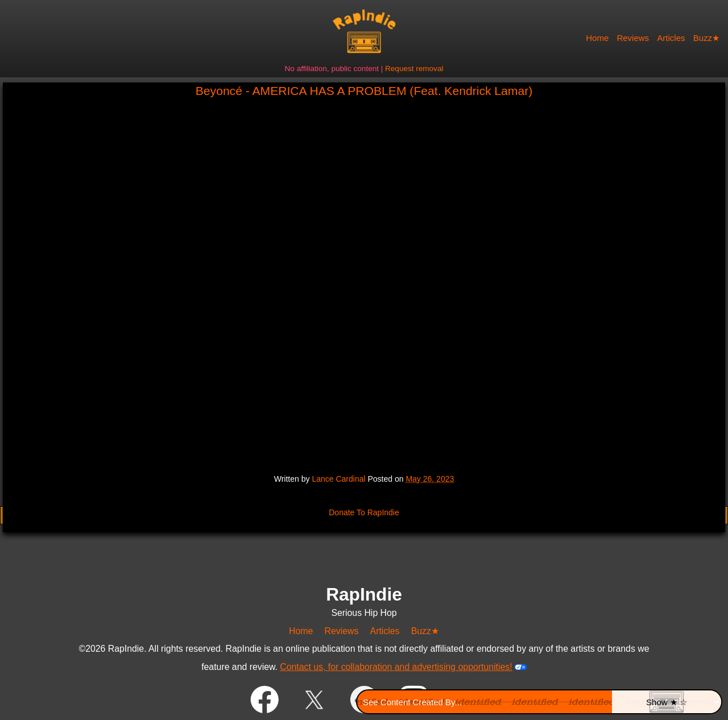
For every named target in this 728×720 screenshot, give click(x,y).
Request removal (414, 69)
